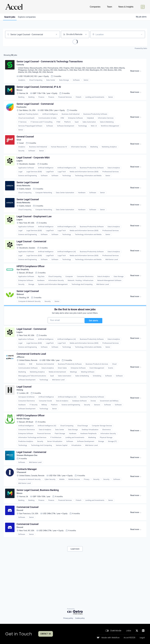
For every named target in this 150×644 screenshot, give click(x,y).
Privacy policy (68, 618)
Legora (21, 168)
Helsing (21, 419)
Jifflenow (22, 385)
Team (109, 7)
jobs (11, 17)
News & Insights (126, 7)
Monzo (21, 93)
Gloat (20, 146)
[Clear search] (56, 34)
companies (29, 17)
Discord (21, 547)
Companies (95, 7)
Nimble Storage (25, 449)
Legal (142, 638)
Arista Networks (25, 195)
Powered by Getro (141, 48)
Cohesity (21, 66)
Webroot (21, 315)
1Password (23, 506)
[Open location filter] (142, 34)
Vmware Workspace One (29, 488)
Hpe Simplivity (24, 285)
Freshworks (23, 111)
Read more (136, 73)
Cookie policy (80, 618)
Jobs (129, 631)
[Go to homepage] (14, 7)
